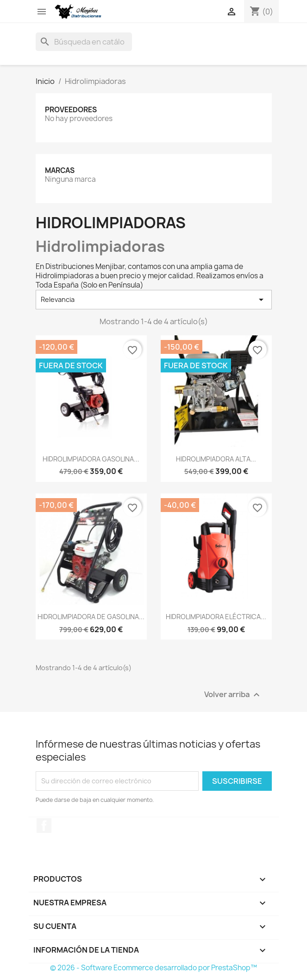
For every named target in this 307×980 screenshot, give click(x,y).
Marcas (60, 170)
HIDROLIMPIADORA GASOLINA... (91, 459)
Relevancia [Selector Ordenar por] (154, 300)
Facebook (44, 826)
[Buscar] (84, 42)
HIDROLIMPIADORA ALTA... (216, 459)
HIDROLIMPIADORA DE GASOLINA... (91, 617)
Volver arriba (233, 695)
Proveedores (71, 110)
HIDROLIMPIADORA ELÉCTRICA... (216, 617)
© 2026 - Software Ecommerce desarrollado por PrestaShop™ (153, 968)
